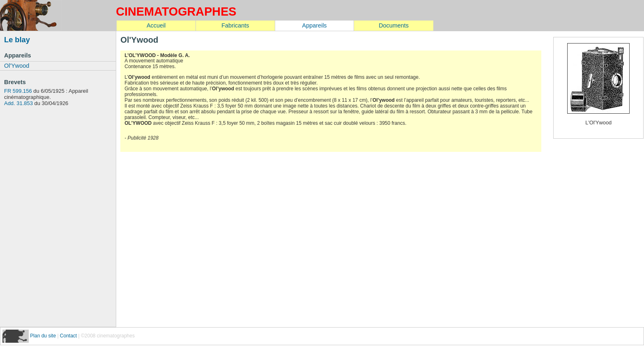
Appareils (315, 25)
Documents (394, 25)
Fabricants (235, 25)
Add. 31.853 (18, 103)
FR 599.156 (18, 91)
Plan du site (44, 336)
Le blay (17, 40)
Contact (68, 336)
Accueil (156, 25)
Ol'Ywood (17, 66)
